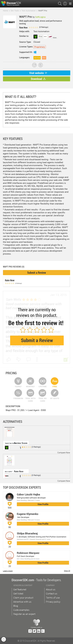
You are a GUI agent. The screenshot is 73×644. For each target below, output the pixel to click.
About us (51, 589)
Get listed (18, 593)
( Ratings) (38, 27)
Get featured (20, 589)
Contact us (52, 593)
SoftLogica (40, 17)
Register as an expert (24, 614)
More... (55, 38)
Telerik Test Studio (10, 443)
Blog (16, 606)
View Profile (43, 504)
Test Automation (29, 11)
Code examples (21, 610)
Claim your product (23, 598)
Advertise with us (22, 602)
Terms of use (53, 598)
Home (5, 11)
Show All (67, 571)
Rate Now (19, 471)
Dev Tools (15, 11)
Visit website (38, 73)
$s (12, 4)
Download (38, 79)
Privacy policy (53, 602)
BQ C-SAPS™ (9, 472)
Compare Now (64, 453)
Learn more (8, 571)
